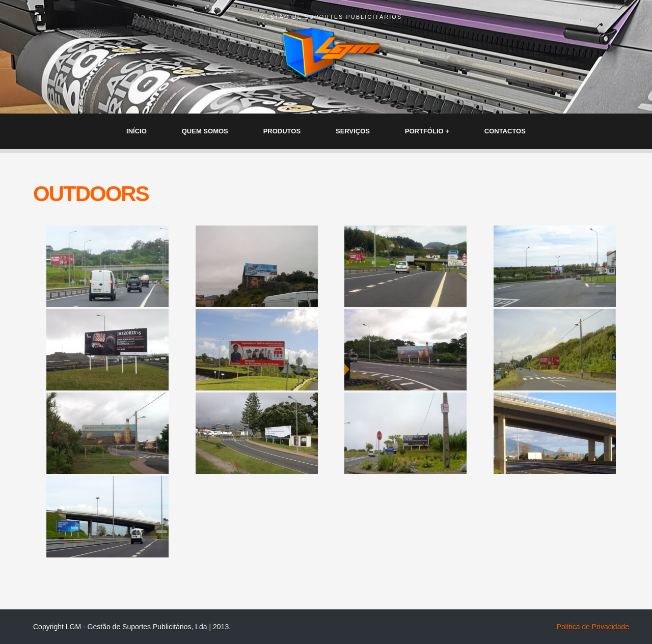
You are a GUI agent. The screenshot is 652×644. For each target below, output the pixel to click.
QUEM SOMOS (205, 131)
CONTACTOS (505, 131)
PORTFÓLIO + (427, 131)
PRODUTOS (282, 131)
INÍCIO (137, 131)
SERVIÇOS (353, 131)
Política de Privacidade (593, 627)
